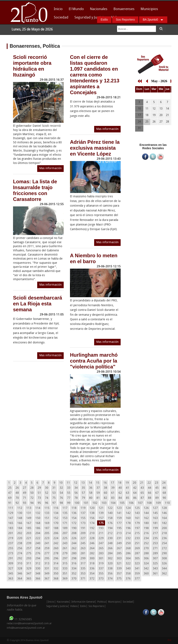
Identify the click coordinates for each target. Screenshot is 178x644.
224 (56, 538)
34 (76, 488)
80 (91, 498)
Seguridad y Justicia (90, 18)
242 (56, 543)
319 (101, 564)
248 (110, 543)
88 (150, 498)
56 (76, 493)
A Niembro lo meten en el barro (94, 258)
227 (83, 538)
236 (164, 538)
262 (74, 548)
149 (29, 518)
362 (164, 574)
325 (155, 564)
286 (128, 554)
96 (47, 503)
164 (164, 518)
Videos (74, 606)
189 (65, 528)
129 (11, 513)
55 (69, 493)
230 (110, 538)
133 (47, 513)
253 (155, 543)
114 (38, 508)
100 (77, 503)
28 (32, 488)
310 (20, 564)
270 (146, 548)
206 (56, 533)
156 (92, 518)
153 (65, 518)
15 (98, 483)
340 (128, 569)
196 (128, 528)
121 (101, 508)
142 (128, 513)
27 (25, 488)
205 (47, 533)
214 (128, 533)
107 (140, 503)
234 (146, 538)
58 (91, 493)
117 (65, 508)
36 (91, 488)
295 (47, 559)
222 (38, 538)
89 (157, 498)
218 (164, 533)
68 (164, 493)
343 (155, 569)
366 (38, 579)
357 (119, 574)
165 (11, 523)
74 (47, 498)
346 (20, 574)
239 (29, 543)
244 (74, 543)
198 (146, 528)
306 (146, 559)
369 (65, 579)
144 (146, 513)
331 (47, 569)
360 (146, 574)
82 (105, 498)
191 (83, 528)
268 (128, 548)
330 (38, 569)
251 (137, 543)
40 (120, 488)
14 (90, 483)
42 (135, 488)
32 (61, 488)
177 (119, 523)
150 (38, 518)
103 (104, 503)
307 (155, 559)
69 (10, 498)
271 (155, 548)
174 (92, 523)
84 (120, 498)
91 (10, 503)
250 (128, 543)
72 (32, 498)
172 (74, 523)
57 (83, 493)
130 (20, 513)
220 (20, 538)
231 (119, 538)
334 (74, 569)
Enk (169, 640)
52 (47, 493)
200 (164, 528)
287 (137, 554)
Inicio (58, 9)
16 (105, 483)
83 (113, 498)
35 (83, 488)
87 (142, 498)
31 (54, 488)
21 (142, 483)
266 (110, 548)
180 (146, 523)
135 (65, 513)
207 (65, 533)
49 (25, 493)
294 (38, 559)
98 (61, 503)
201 (11, 533)
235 (155, 538)
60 (105, 493)
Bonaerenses (123, 10)
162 (146, 518)
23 (157, 483)
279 (65, 554)
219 (11, 538)
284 (110, 554)
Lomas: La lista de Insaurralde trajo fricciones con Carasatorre (35, 190)
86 (135, 498)
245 (83, 543)
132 (38, 513)
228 (92, 538)
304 (128, 559)
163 (155, 518)
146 (164, 513)
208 (74, 533)
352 (74, 574)
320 (110, 564)
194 (110, 528)
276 (38, 554)
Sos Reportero (125, 20)
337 (101, 569)
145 (155, 513)
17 (112, 483)
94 (32, 503)
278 (56, 554)
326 (164, 564)
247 (101, 543)
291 (11, 559)
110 (167, 503)
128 (164, 508)
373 (101, 579)
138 (92, 513)
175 (101, 523)
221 (29, 538)
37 (98, 488)
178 (128, 523)
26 (17, 488)
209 (83, 533)
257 (29, 548)
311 (29, 564)
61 (113, 493)
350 (56, 574)
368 (56, 579)
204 (38, 533)
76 (61, 498)
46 (164, 488)
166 (20, 523)
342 (146, 569)
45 (157, 488)
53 (54, 493)
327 (11, 569)
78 (76, 498)
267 (119, 548)
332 (56, 569)
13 (83, 483)
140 (110, 513)
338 (110, 569)
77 (69, 498)
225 (65, 538)
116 (56, 508)
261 (65, 548)
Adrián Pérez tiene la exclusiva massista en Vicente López (95, 148)
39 (113, 488)
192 (92, 528)
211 (101, 533)
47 (10, 493)
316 (74, 564)
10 (61, 483)
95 (39, 503)
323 (137, 564)
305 (137, 559)
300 (92, 559)
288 (146, 554)
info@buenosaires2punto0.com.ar (26, 628)
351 (65, 574)
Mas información (50, 168)
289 (155, 554)
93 (25, 503)
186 (38, 528)
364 (20, 579)
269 (137, 548)
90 (164, 498)
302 (110, 559)
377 (137, 579)
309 (11, 564)
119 (83, 508)
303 (119, 559)
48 (17, 493)
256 (20, 548)
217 (155, 533)
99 (69, 503)
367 (47, 579)
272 (164, 548)
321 (119, 564)
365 (29, 579)
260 (56, 548)
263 (83, 548)
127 (155, 508)
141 (119, 513)
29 (39, 488)
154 (74, 518)
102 (95, 503)
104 (113, 503)
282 (92, 554)
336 (92, 569)
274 (20, 554)
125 (137, 508)
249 (119, 543)
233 (137, 538)
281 (83, 554)
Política (101, 602)
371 (83, 579)
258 (38, 548)
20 (134, 483)
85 (128, 498)
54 (61, 493)
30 (47, 488)
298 (74, 559)
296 (56, 559)
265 (101, 548)
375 (119, 579)
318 (92, 564)
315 (65, 564)
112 (20, 508)
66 (150, 493)
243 (65, 543)
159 (119, 518)
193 (101, 528)
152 (56, 518)
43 (142, 488)
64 (135, 493)
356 (110, 574)
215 (137, 533)
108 (149, 503)
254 (164, 543)
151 (47, 518)
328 (20, 569)
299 (83, 559)
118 (74, 508)
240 (38, 543)
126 (146, 508)
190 (74, 528)
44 (150, 488)
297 (65, 559)
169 (47, 523)
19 (127, 483)
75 (54, 498)
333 (65, 569)
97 (54, 503)
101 (86, 503)
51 (39, 493)
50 (32, 493)
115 (47, 508)
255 (11, 548)
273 (11, 554)
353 (83, 574)
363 (11, 579)
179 (137, 523)
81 (98, 498)
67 (157, 493)
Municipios (149, 9)
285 (119, 554)
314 (56, 564)
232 (128, 538)
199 (155, 528)
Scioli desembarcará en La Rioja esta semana (38, 304)
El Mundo (76, 9)
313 (47, 564)
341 (137, 569)
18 (120, 483)
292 (20, 559)
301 (101, 559)
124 (128, 508)
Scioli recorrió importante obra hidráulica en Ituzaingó (32, 66)
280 (74, 554)
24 (164, 483)
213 (119, 533)
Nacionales (99, 9)
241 (47, 543)
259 (47, 548)
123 (119, 508)
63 (128, 493)
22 (149, 483)
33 (69, 488)
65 (142, 493)
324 (146, 564)
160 (128, 518)
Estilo (104, 20)
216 (146, 533)
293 (29, 559)
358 (128, 574)
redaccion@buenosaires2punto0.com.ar (29, 624)
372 (92, 579)
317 (83, 564)
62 (120, 493)
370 (74, 579)
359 (137, 574)
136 (74, 513)
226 (74, 538)
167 (29, 523)
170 (56, 523)
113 (29, 508)
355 (101, 574)
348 (38, 574)
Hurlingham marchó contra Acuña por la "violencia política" (94, 361)
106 (131, 503)
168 (38, 523)
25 (10, 488)
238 (20, 543)
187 (47, 528)
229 (101, 538)
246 (92, 543)
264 (92, 548)
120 (92, 508)
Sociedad (61, 18)
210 (92, 533)
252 (146, 543)
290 (164, 554)
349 (47, 574)
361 (155, 574)
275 (29, 554)
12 (76, 483)
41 (128, 488)
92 (17, 503)
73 (39, 498)
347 (29, 574)
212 (110, 533)
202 (20, 533)
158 (110, 518)
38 (105, 488)
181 (155, 523)
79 (83, 498)
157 (101, 518)
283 (101, 554)
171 (65, 523)
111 (11, 508)
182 (164, 523)
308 (164, 559)
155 (83, 518)
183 (11, 528)
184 (20, 528)
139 (101, 513)
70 (17, 498)
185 (29, 528)
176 (110, 523)
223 (47, 538)
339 (119, 569)
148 (20, 518)
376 (128, 579)
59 (98, 493)
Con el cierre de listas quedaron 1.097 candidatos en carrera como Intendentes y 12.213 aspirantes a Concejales (95, 75)
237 (11, 543)
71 (25, 498)
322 (128, 564)
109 (158, 503)
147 (11, 518)
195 (119, 528)
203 (29, 533)
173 (83, 523)
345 (11, 574)
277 (47, 554)
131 (29, 513)
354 (92, 574)
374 (110, 579)
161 (137, 518)
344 (164, 569)
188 (56, 528)
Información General (83, 602)
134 (56, 513)
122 (110, 508)
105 (122, 503)
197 (137, 528)
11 (68, 483)
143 (137, 513)
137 (83, 513)
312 (38, 564)
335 (83, 569)
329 (29, 569)
